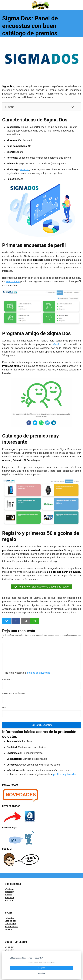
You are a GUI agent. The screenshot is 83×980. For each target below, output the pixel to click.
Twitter (8, 895)
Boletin (8, 929)
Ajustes (41, 973)
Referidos (10, 918)
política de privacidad (39, 673)
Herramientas (12, 927)
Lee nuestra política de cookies (41, 963)
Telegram (9, 892)
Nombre (7, 679)
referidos (57, 344)
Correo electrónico (14, 694)
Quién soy (10, 947)
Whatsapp (10, 889)
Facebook (10, 898)
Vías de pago (11, 921)
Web (4, 708)
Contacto (9, 950)
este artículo (13, 281)
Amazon (25, 169)
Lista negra (10, 924)
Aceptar (41, 968)
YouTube (9, 900)
